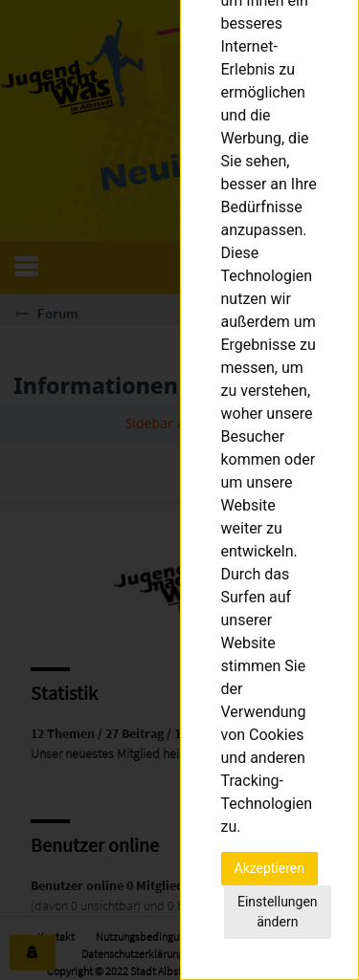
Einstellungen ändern (278, 912)
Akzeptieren (270, 868)
